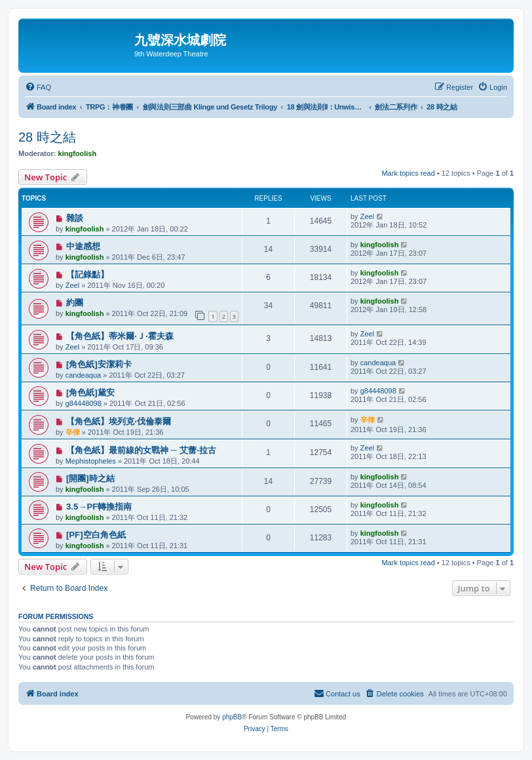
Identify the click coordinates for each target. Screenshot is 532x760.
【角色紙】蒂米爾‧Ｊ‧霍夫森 (120, 336)
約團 (75, 303)
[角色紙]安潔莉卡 (99, 364)
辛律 (73, 432)
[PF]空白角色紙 (96, 535)
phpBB (232, 717)
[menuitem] (38, 87)
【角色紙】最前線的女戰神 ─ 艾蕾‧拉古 (141, 450)
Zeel (367, 216)
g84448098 (84, 403)
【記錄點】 (87, 274)
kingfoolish (78, 153)
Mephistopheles (91, 461)
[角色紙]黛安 (90, 392)
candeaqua (83, 375)
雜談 (75, 218)
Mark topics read (408, 173)
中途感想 (83, 246)
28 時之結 (47, 137)
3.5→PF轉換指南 (99, 507)
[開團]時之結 (90, 478)
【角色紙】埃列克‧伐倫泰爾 (119, 421)
